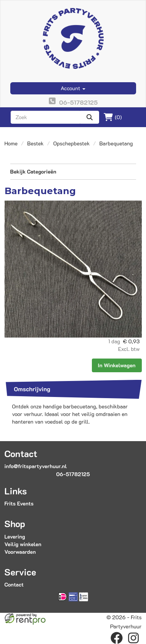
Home (11, 143)
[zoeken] (90, 117)
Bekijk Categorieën (73, 171)
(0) (113, 117)
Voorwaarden (20, 552)
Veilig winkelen (23, 544)
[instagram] (133, 638)
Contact (14, 584)
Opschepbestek (72, 143)
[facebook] (117, 638)
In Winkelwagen (117, 365)
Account (73, 88)
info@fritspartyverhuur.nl (36, 466)
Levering (15, 536)
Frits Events (19, 503)
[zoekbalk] (46, 117)
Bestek (35, 143)
